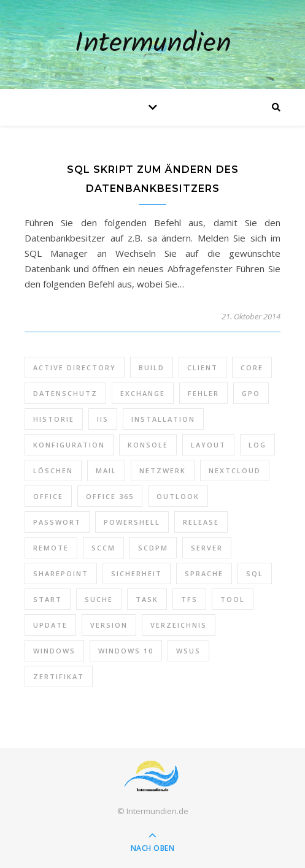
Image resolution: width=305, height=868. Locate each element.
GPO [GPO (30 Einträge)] (251, 393)
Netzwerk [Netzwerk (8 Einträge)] (163, 470)
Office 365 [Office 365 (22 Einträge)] (110, 496)
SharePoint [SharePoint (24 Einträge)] (61, 573)
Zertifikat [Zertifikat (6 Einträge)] (59, 676)
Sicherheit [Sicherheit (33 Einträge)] (137, 573)
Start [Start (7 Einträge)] (48, 599)
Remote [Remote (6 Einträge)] (51, 548)
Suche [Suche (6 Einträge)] (99, 599)
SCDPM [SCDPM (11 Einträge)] (153, 548)
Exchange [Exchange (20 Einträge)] (143, 393)
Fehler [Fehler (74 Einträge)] (203, 393)
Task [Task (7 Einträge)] (147, 599)
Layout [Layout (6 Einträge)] (208, 445)
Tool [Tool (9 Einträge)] (233, 599)
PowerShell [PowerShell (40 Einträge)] (132, 522)
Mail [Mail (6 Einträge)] (106, 470)
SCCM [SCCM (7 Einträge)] (103, 548)
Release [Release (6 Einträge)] (201, 522)
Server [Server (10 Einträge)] (207, 548)
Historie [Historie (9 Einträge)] (54, 419)
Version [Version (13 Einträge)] (109, 625)
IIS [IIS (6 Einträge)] (103, 419)
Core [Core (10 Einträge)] (252, 367)
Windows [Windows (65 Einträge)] (54, 651)
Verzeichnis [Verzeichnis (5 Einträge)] (179, 625)
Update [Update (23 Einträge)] (50, 625)
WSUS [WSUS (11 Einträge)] (188, 651)
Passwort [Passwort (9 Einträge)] (57, 522)
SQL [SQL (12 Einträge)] (255, 573)
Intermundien (153, 44)
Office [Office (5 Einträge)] (48, 496)
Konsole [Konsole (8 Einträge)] (148, 445)
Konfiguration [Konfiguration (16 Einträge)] (69, 445)
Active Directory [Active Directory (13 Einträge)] (75, 367)
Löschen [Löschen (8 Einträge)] (53, 470)
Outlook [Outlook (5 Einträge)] (178, 496)
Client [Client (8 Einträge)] (203, 367)
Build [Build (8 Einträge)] (152, 367)
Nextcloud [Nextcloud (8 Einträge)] (235, 470)
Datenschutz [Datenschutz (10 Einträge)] (65, 393)
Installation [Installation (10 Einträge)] (163, 419)
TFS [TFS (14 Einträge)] (189, 599)
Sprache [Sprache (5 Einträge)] (204, 573)
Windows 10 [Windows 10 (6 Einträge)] (126, 651)
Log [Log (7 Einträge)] (257, 445)
